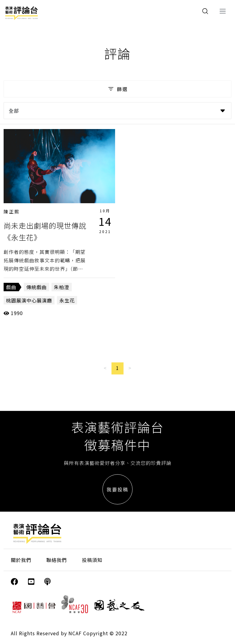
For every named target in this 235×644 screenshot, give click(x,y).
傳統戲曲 (36, 287)
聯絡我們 (57, 560)
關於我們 (21, 560)
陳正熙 (12, 212)
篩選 (117, 89)
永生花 (67, 300)
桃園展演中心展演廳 (29, 300)
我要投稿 (117, 489)
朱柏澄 (62, 287)
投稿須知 (92, 560)
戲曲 (11, 287)
